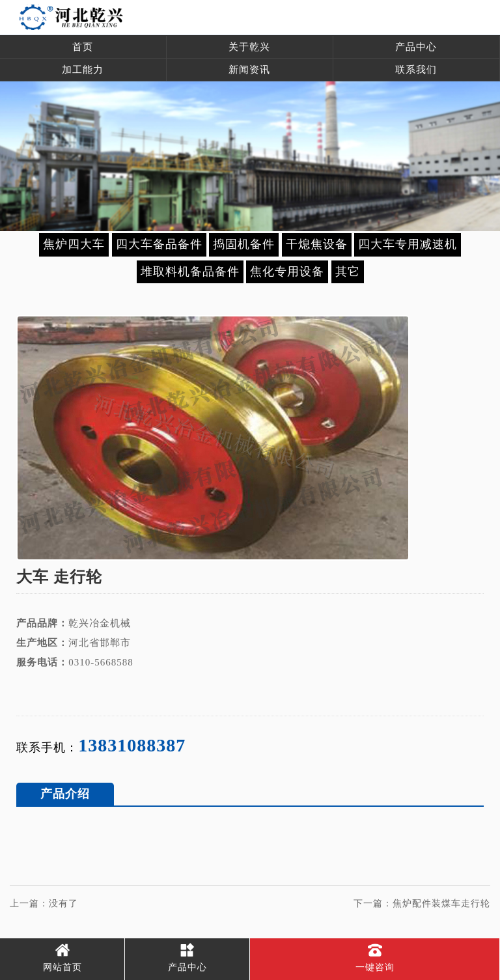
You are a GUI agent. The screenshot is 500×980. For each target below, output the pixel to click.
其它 (348, 272)
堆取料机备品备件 (190, 272)
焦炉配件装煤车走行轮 (441, 903)
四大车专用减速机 (408, 244)
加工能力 (83, 70)
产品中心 (416, 47)
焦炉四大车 (74, 244)
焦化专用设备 (287, 272)
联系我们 (416, 70)
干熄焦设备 (317, 244)
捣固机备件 (244, 244)
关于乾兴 (249, 47)
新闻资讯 (249, 70)
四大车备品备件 (159, 244)
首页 (83, 47)
